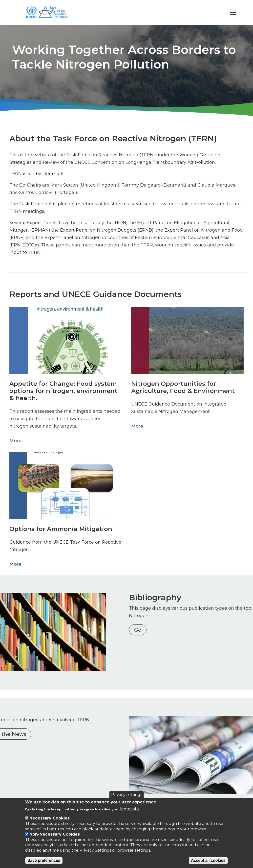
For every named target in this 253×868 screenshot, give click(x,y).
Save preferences (44, 860)
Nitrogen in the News (41, 726)
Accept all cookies (208, 860)
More (14, 441)
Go (140, 630)
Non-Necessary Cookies (55, 834)
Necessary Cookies (50, 818)
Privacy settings (127, 795)
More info (129, 809)
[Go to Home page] (53, 12)
